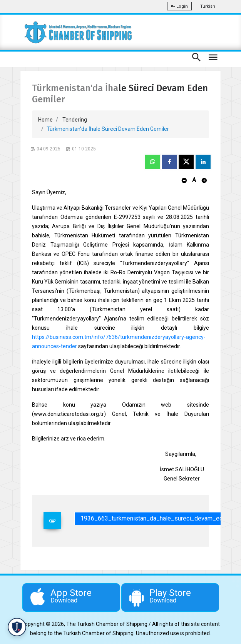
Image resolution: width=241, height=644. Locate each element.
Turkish (208, 6)
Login (179, 6)
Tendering (75, 120)
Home (45, 120)
